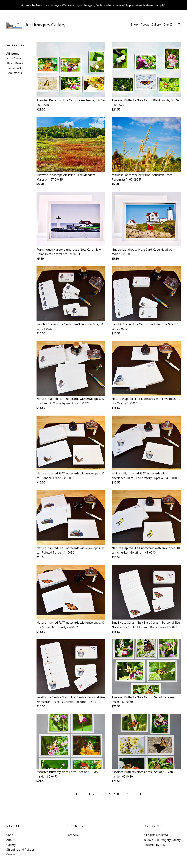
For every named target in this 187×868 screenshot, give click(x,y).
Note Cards (14, 58)
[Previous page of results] (77, 794)
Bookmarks (14, 73)
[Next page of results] (141, 794)
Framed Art (14, 68)
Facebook (73, 835)
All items (13, 54)
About (145, 24)
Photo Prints (15, 63)
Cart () (168, 24)
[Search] (179, 25)
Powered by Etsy (154, 845)
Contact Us (14, 854)
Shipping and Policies (20, 850)
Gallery (156, 24)
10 (127, 794)
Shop (134, 24)
